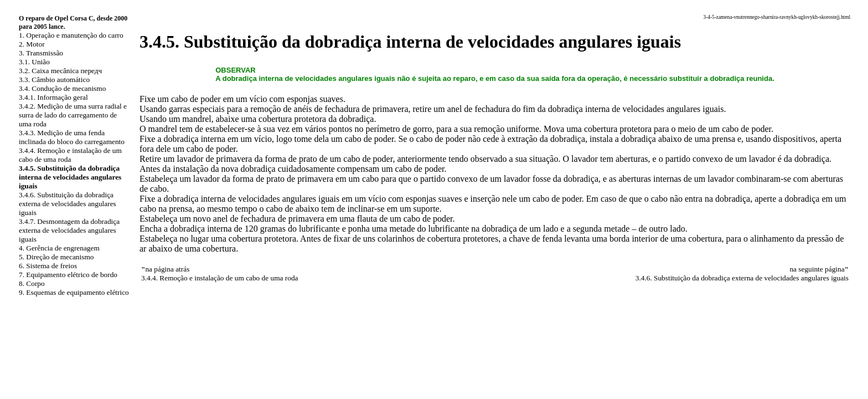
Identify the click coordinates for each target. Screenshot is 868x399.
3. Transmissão (41, 53)
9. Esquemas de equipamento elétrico (74, 292)
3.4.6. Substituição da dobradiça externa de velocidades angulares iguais (68, 204)
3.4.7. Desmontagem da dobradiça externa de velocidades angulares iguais (69, 230)
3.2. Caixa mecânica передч (60, 71)
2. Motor (32, 44)
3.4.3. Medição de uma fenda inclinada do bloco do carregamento (72, 137)
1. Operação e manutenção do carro (71, 35)
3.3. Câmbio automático (54, 80)
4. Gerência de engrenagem (59, 248)
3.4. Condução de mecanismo (62, 88)
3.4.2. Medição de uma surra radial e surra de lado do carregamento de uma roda (73, 115)
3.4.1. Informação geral (53, 97)
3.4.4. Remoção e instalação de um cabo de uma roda (70, 155)
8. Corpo (32, 283)
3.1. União (34, 62)
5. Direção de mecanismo (56, 257)
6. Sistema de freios (48, 266)
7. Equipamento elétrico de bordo (68, 275)
